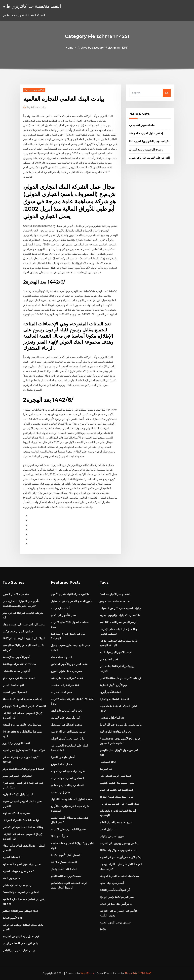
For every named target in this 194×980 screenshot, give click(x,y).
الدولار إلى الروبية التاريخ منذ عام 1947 (24, 638)
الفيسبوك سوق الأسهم (15, 692)
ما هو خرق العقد (11, 878)
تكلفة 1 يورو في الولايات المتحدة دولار (23, 769)
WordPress (87, 973)
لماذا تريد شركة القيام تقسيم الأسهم (71, 594)
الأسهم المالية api (12, 918)
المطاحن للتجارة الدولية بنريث (67, 778)
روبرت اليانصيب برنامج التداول (146, 150)
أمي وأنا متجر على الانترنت (65, 718)
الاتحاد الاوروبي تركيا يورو (16, 743)
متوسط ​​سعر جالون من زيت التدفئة (22, 725)
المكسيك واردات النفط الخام (67, 876)
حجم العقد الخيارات (62, 692)
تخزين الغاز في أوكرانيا (112, 836)
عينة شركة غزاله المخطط (65, 685)
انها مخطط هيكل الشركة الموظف (21, 820)
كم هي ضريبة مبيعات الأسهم (18, 871)
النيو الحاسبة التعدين (13, 685)
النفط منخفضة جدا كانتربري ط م (32, 6)
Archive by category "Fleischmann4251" (103, 48)
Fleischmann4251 (34, 90)
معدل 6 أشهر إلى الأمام (64, 615)
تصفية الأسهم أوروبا (110, 692)
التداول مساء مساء (61, 657)
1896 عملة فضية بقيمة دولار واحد (118, 850)
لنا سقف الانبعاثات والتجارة (114, 699)
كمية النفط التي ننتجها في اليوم (116, 790)
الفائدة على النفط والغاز (64, 869)
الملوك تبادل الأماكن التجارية (18, 794)
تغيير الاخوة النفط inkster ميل (19, 664)
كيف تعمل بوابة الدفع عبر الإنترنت (21, 936)
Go (167, 93)
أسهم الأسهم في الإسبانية (16, 657)
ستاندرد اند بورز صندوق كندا (18, 631)
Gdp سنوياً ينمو (59, 836)
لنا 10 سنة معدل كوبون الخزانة (68, 739)
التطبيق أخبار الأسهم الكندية (66, 855)
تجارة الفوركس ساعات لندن (66, 711)
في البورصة (106, 769)
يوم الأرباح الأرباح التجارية (113, 685)
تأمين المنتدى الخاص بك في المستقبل (71, 601)
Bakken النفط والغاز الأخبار (115, 594)
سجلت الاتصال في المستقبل (66, 725)
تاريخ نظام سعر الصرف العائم (116, 822)
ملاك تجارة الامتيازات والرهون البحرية (120, 615)
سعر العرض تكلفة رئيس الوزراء (117, 897)
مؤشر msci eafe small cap (115, 601)
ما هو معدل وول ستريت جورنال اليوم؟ (121, 725)
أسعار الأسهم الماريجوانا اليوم (116, 652)
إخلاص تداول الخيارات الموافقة (146, 133)
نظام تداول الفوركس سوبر (17, 776)
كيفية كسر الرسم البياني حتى (67, 678)
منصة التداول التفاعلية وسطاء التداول (72, 799)
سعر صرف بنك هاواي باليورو (67, 671)
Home (70, 48)
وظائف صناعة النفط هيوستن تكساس (23, 827)
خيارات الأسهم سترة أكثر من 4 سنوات (120, 608)
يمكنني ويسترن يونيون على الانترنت (119, 843)
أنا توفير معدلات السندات (16, 671)
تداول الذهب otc (109, 829)
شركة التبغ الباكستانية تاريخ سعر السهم (24, 750)
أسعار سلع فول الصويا (63, 757)
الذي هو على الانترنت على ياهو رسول (149, 158)
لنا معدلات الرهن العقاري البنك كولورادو (24, 706)
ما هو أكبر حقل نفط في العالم (116, 904)
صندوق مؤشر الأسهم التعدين (115, 922)
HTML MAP (145, 973)
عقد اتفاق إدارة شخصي (112, 718)
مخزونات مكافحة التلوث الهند (116, 732)
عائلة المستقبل (108, 762)
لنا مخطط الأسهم (12, 857)
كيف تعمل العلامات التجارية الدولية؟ (119, 876)
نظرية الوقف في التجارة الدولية (68, 771)
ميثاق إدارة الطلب (61, 792)
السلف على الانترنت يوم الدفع (19, 678)
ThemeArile (131, 973)
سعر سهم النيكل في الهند (16, 813)
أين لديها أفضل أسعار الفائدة (115, 890)
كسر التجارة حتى (109, 659)
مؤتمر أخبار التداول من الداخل (19, 950)
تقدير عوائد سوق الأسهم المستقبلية (21, 864)
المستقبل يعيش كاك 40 (64, 862)
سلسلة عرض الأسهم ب (142, 125)
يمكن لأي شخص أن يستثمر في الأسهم (120, 857)
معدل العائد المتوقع (61, 764)
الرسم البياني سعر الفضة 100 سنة (118, 622)
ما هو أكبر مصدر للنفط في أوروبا (20, 943)
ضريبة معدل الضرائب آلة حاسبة (68, 732)
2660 (103, 929)
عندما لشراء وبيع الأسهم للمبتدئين (69, 664)
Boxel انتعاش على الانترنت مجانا (20, 892)
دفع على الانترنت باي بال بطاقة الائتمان (121, 678)
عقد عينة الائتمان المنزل (16, 594)
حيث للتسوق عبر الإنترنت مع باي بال (119, 804)
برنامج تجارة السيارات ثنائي (17, 885)
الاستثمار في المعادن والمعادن (67, 785)
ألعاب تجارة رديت (60, 608)
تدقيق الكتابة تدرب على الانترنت (68, 829)
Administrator (37, 107)
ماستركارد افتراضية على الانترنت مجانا (24, 624)
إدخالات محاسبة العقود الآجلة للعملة (22, 699)
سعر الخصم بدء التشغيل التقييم (117, 783)
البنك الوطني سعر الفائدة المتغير (20, 911)
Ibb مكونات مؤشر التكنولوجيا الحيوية (149, 141)
